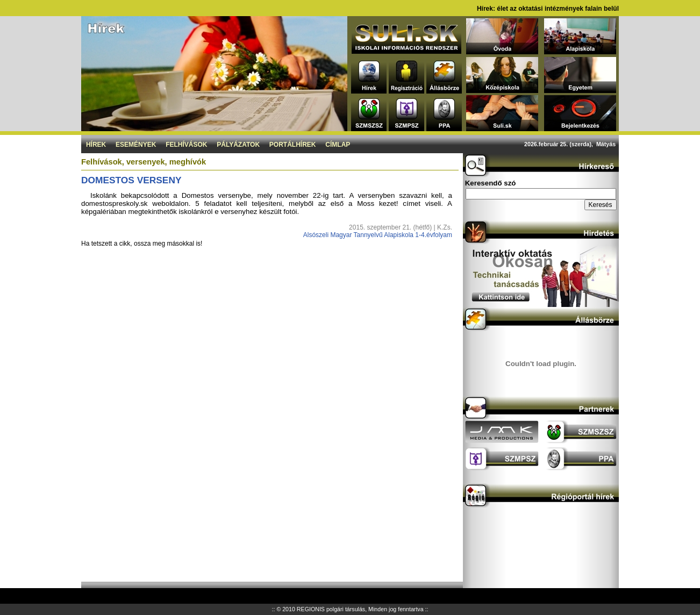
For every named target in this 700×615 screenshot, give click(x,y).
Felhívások (186, 145)
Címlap (338, 145)
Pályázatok (238, 145)
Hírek (96, 145)
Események (136, 145)
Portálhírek (293, 145)
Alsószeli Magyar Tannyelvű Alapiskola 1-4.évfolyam (378, 235)
